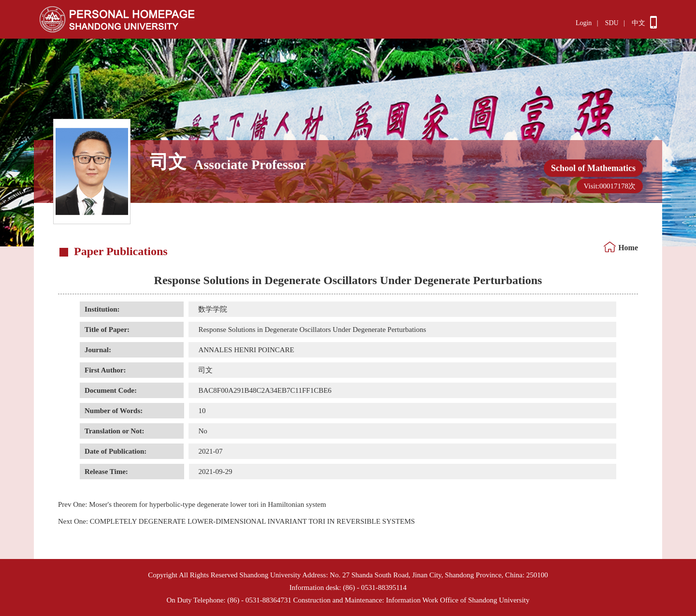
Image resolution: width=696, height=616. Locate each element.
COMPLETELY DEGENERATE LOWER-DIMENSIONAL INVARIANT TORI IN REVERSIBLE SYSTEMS (236, 521)
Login (584, 23)
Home (628, 248)
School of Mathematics (593, 168)
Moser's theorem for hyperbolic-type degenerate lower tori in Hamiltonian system (192, 504)
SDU (612, 23)
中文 (638, 23)
